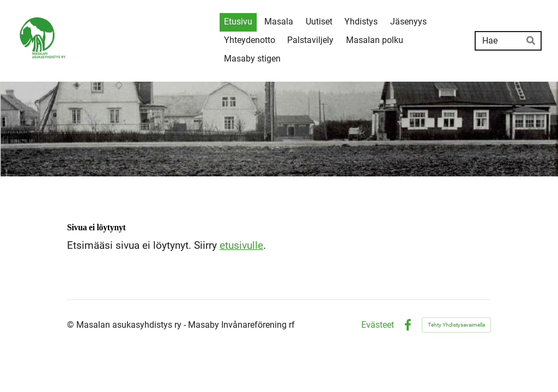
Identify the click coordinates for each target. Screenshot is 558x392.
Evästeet (378, 325)
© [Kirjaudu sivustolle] (72, 325)
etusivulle (241, 246)
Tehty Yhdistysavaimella (456, 325)
